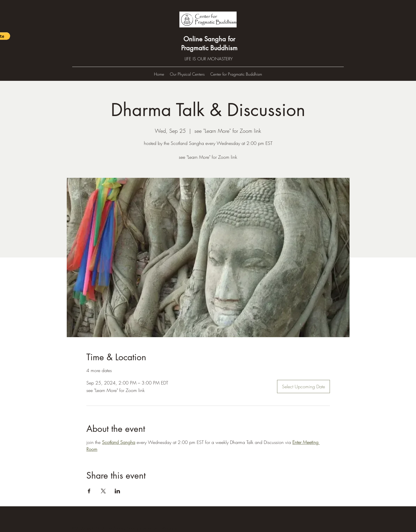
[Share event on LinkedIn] (117, 491)
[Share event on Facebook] (89, 491)
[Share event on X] (103, 491)
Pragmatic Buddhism (209, 48)
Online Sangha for (209, 39)
